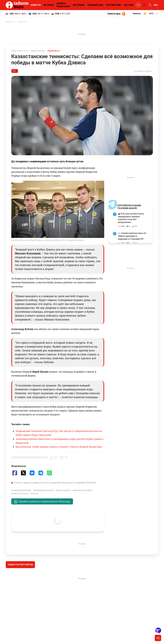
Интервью (79, 5)
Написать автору (143, 71)
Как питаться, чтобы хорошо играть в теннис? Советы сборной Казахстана (59, 447)
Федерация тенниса (44, 490)
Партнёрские (113, 5)
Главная (10, 22)
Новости (36, 5)
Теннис (35, 494)
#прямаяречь (54, 51)
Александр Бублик (22, 490)
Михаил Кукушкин (83, 490)
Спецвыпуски (95, 5)
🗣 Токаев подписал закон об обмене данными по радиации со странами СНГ (132, 236)
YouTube (129, 5)
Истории (49, 5)
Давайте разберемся (63, 5)
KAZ (156, 5)
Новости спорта (20, 494)
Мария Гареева (38, 51)
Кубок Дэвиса (64, 490)
